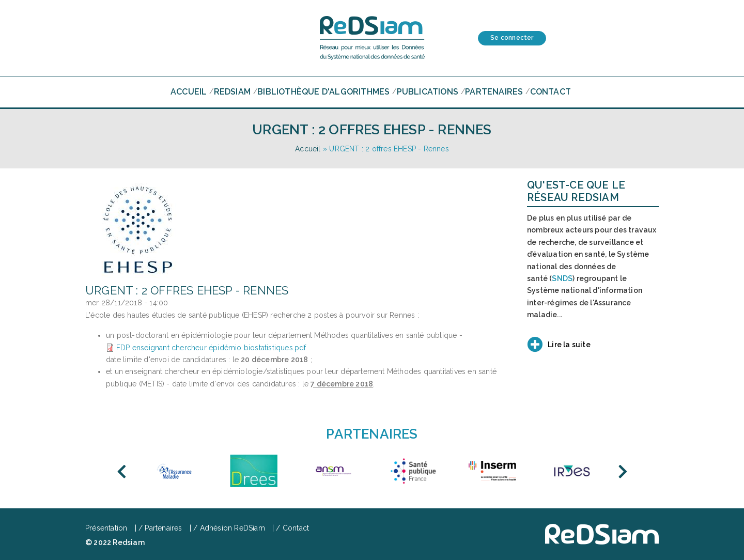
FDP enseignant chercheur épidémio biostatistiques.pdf (211, 348)
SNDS (562, 278)
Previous (121, 472)
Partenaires (494, 92)
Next (623, 472)
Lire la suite (569, 345)
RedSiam (232, 92)
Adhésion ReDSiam (233, 528)
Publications (428, 92)
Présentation (106, 528)
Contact (551, 92)
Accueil (189, 92)
